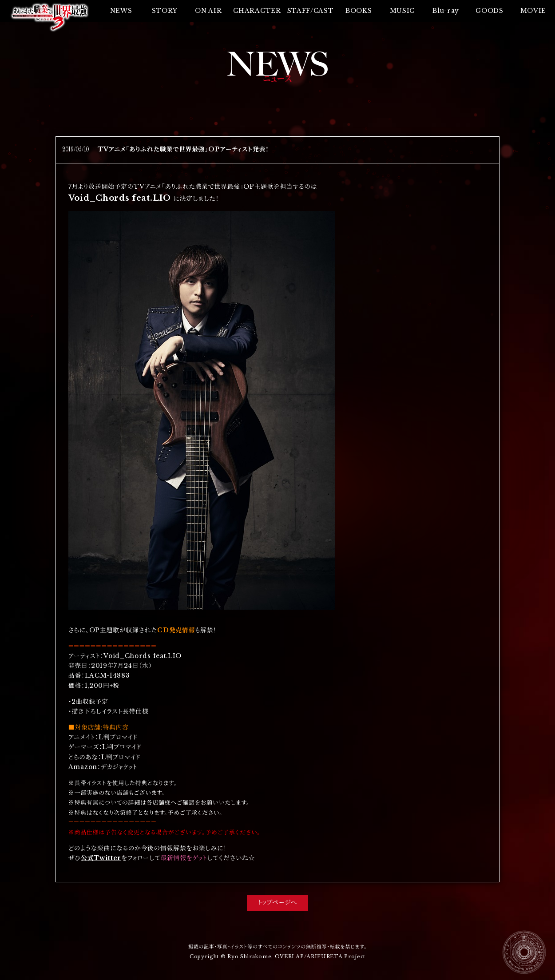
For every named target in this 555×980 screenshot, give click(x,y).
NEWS (121, 11)
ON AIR (208, 11)
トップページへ (277, 903)
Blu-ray (446, 11)
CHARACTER (257, 11)
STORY (165, 11)
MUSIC (402, 11)
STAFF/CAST (311, 11)
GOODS (489, 11)
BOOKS (359, 11)
